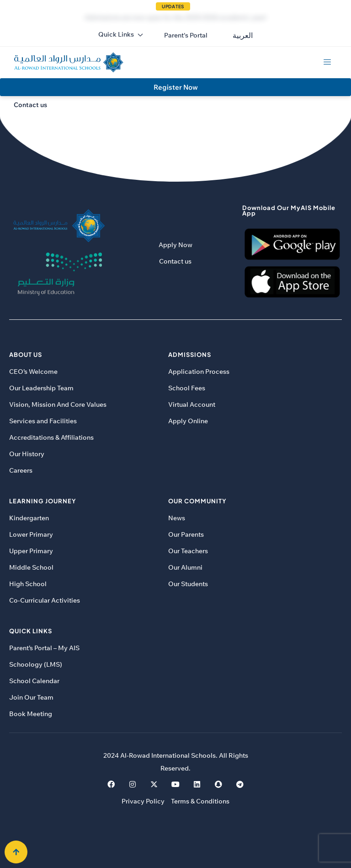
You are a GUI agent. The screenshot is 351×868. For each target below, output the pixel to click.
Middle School (31, 567)
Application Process (199, 372)
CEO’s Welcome (33, 372)
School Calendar (34, 681)
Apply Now (175, 245)
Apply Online (188, 421)
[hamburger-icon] (327, 62)
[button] (186, 35)
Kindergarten (29, 518)
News (177, 518)
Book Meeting (31, 714)
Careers (21, 470)
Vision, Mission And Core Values (58, 404)
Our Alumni (185, 567)
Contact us (175, 261)
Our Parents (186, 534)
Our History (27, 454)
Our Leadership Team (41, 388)
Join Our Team (31, 697)
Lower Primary (31, 534)
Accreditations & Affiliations (51, 437)
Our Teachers (188, 551)
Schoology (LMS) (36, 664)
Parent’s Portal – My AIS (44, 648)
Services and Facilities (43, 421)
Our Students (188, 584)
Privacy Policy (143, 801)
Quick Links (121, 34)
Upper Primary (31, 551)
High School (28, 584)
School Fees (187, 388)
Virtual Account (192, 404)
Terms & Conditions (200, 801)
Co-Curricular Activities (45, 600)
